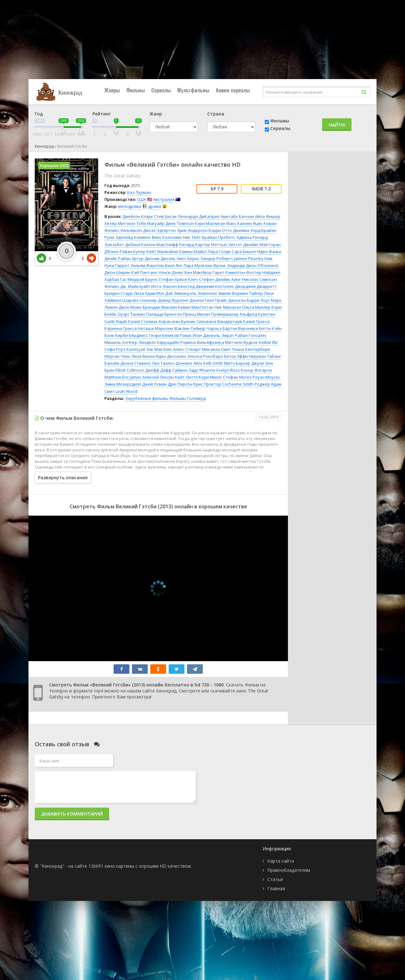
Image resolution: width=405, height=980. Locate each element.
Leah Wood (126, 391)
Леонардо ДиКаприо (199, 216)
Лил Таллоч (163, 363)
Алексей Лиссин (158, 377)
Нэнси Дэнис (171, 272)
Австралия (164, 199)
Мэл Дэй (165, 293)
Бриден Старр (119, 293)
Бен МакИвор (198, 272)
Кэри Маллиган (210, 223)
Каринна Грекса (121, 328)
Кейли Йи (268, 342)
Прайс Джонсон (230, 300)
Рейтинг (102, 114)
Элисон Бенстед (178, 286)
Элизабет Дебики (122, 245)
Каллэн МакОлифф (160, 245)
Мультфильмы (193, 90)
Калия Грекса (256, 321)
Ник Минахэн (228, 307)
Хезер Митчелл (120, 223)
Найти (337, 125)
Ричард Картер (195, 245)
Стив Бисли (165, 216)
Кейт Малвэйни (162, 251)
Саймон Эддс (185, 370)
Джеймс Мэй (255, 245)
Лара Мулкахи (198, 265)
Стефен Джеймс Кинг (220, 279)
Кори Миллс (210, 377)
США (142, 199)
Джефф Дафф (158, 370)
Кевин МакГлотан (196, 307)
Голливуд (196, 398)
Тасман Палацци (147, 314)
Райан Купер (133, 251)
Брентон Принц (180, 314)
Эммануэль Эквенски (195, 293)
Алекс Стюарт (187, 349)
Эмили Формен (233, 293)
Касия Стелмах (143, 321)
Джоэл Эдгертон (159, 230)
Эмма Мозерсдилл (123, 384)
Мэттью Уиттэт (227, 245)
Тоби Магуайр (150, 223)
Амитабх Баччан (237, 216)
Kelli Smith (213, 363)
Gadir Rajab (116, 321)
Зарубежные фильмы (147, 398)
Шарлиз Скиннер (140, 300)
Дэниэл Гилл (202, 300)
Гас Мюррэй (132, 279)
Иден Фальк (269, 251)
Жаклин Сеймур (190, 328)
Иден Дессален (171, 356)
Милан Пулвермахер (218, 314)
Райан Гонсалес (251, 335)
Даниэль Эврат (219, 335)
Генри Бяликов (164, 335)
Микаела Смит (216, 349)
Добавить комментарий (72, 814)
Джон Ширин (117, 272)
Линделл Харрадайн (159, 342)
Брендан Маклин (160, 307)
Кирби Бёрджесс (132, 335)
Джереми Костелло (215, 286)
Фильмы (136, 90)
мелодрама (130, 206)
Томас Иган (191, 335)
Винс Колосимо (167, 237)
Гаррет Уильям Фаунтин (140, 265)
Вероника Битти (254, 328)
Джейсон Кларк (138, 216)
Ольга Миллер (256, 307)
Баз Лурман (139, 192)
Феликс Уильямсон (123, 230)
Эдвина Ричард (252, 237)
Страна (216, 114)
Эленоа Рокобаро (205, 356)
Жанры (112, 90)
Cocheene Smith (238, 384)
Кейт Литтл (186, 377)
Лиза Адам (145, 293)
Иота (156, 286)
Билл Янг (174, 265)
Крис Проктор (207, 384)
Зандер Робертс (217, 258)
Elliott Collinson (130, 370)
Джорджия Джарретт (256, 286)
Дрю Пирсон (180, 384)
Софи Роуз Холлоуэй (125, 349)
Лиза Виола (143, 356)
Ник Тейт (192, 237)
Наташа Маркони (155, 328)
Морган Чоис (117, 356)
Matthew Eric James (123, 377)
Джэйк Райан (118, 258)
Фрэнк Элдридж (229, 265)
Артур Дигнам (146, 258)
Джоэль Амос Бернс (180, 258)
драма (155, 206)
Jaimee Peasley (249, 258)
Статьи (275, 879)
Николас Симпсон (259, 279)
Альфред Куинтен (257, 314)
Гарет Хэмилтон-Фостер (237, 272)
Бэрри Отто (220, 230)
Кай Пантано (144, 272)
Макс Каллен (239, 223)
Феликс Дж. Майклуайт (127, 286)
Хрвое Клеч (186, 279)
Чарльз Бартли (222, 328)
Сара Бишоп (244, 251)
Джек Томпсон (180, 223)
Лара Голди (219, 251)
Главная (276, 888)
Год (39, 114)
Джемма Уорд (247, 230)
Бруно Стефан (159, 279)
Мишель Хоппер (121, 342)
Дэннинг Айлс (189, 363)
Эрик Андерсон (192, 230)
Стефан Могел (237, 377)
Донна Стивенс (136, 363)
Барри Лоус (258, 300)
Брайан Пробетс (218, 237)
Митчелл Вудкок (241, 342)
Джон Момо (130, 307)
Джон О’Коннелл (262, 265)
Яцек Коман (265, 223)
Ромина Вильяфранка (202, 342)
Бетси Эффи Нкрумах (245, 356)
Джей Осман (154, 384)
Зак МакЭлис (159, 349)
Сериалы (161, 90)
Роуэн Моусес (266, 377)
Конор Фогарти (256, 370)
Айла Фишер (268, 216)
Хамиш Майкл (193, 251)
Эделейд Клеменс (133, 237)
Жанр (156, 114)
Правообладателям (289, 870)
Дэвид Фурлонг (173, 300)
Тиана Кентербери (251, 349)
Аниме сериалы (233, 90)
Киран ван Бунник (177, 321)
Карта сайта (281, 861)
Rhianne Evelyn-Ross (220, 370)
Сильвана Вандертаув (219, 321)
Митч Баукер (237, 363)
